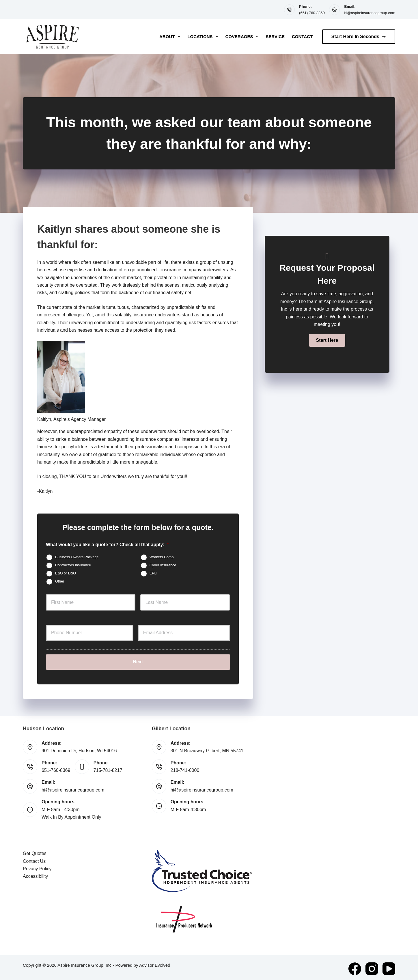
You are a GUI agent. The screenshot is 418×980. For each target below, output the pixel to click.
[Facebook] (355, 966)
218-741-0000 (185, 768)
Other (60, 581)
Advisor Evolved (155, 963)
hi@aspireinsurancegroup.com (370, 13)
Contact (302, 37)
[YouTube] (389, 966)
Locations (204, 37)
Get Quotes (35, 851)
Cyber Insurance (163, 565)
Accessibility (35, 874)
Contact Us (34, 859)
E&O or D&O (66, 573)
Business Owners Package (77, 557)
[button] (327, 340)
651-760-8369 (56, 768)
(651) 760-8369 (312, 13)
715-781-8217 (108, 768)
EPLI (153, 573)
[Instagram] (372, 966)
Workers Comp (162, 557)
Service (275, 37)
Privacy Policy (37, 866)
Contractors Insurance (73, 565)
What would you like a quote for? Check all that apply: (107, 545)
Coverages (243, 37)
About (171, 37)
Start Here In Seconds (359, 37)
